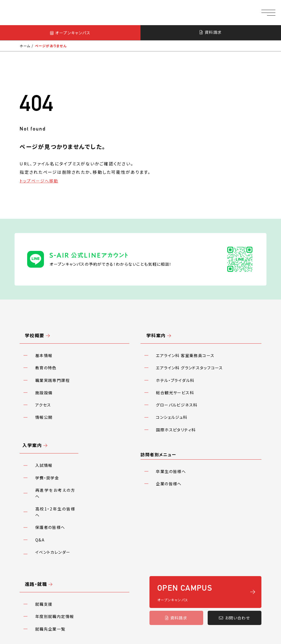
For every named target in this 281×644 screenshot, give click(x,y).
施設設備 (40, 362)
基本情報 (40, 334)
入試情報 (40, 418)
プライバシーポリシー (79, 561)
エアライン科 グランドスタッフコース (186, 343)
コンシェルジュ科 (168, 379)
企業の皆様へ (165, 436)
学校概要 (29, 319)
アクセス (39, 370)
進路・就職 (30, 499)
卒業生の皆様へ (167, 427)
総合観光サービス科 (171, 362)
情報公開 (40, 379)
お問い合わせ (235, 536)
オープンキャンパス (70, 33)
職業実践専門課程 (49, 352)
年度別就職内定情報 (51, 524)
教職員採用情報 (36, 561)
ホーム (25, 46)
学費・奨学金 (43, 427)
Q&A (36, 463)
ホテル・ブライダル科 (172, 352)
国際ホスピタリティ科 (172, 389)
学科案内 (150, 319)
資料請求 (211, 33)
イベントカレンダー (49, 472)
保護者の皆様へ (46, 454)
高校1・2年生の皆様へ (52, 445)
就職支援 (40, 514)
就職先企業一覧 (47, 533)
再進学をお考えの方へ (52, 436)
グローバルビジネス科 (173, 370)
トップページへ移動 (40, 181)
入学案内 (29, 403)
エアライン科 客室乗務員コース (182, 334)
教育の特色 (42, 343)
